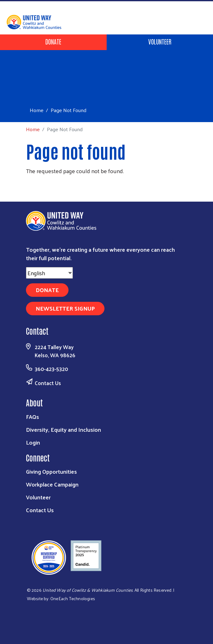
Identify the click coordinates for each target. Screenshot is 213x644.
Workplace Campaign (52, 484)
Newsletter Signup (65, 308)
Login (33, 442)
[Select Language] (49, 273)
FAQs (33, 417)
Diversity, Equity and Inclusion (63, 429)
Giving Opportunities (51, 471)
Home (37, 110)
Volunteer (160, 41)
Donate (53, 41)
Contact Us (48, 383)
